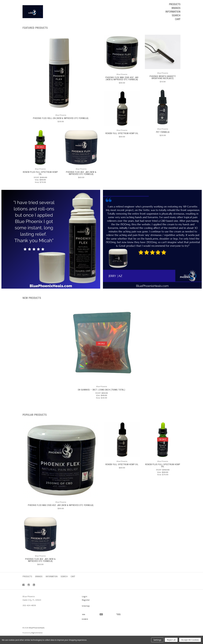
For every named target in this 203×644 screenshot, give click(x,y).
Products (175, 4)
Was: (37, 185)
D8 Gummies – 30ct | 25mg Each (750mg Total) (101, 395)
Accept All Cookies (190, 640)
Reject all (171, 640)
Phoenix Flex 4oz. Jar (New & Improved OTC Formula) (81, 178)
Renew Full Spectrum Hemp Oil (122, 138)
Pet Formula (163, 137)
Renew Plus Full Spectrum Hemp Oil (40, 178)
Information (173, 12)
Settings (157, 640)
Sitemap (86, 611)
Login (84, 601)
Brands (176, 8)
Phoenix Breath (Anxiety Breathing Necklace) (163, 82)
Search (176, 15)
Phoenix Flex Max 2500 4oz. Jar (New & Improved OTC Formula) (122, 83)
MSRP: (37, 182)
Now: (37, 187)
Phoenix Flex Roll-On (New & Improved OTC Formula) (61, 123)
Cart (178, 19)
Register (86, 605)
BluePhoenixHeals (37, 633)
